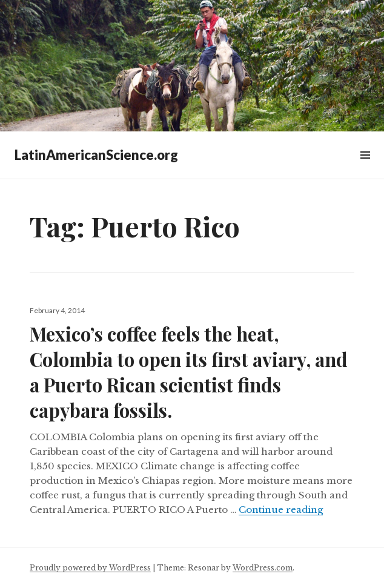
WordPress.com (263, 568)
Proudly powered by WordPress (90, 568)
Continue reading (281, 510)
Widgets (365, 169)
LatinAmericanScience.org (96, 155)
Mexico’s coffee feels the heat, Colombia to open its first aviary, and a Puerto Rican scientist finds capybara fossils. (189, 372)
